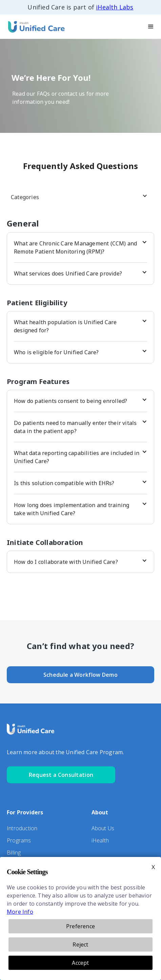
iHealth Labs (115, 7)
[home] (34, 27)
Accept (80, 963)
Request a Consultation (61, 775)
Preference (80, 926)
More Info (20, 912)
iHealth (100, 840)
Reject (80, 945)
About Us (103, 828)
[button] (151, 27)
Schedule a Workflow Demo (80, 675)
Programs (19, 840)
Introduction (22, 828)
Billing (14, 853)
